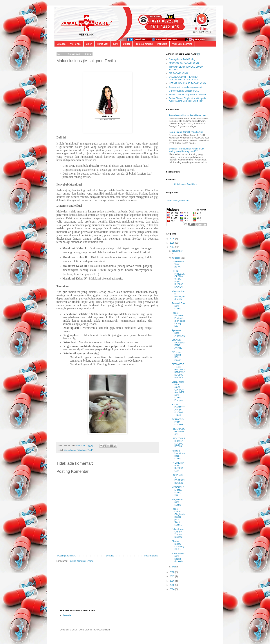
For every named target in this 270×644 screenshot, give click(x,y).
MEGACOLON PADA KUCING (184, 63)
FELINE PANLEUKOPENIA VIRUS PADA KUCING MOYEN (178, 279)
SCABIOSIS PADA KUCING (178, 422)
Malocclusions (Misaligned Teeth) (78, 450)
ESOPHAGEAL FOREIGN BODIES (178, 479)
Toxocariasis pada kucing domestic (186, 87)
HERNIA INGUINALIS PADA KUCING (187, 83)
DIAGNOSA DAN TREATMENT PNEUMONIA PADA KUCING (184, 78)
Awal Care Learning (182, 44)
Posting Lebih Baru (67, 556)
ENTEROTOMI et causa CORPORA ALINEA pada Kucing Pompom (178, 391)
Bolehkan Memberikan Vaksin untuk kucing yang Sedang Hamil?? (187, 150)
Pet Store (162, 44)
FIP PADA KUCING (179, 73)
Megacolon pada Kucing (177, 502)
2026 (172, 239)
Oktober (176, 258)
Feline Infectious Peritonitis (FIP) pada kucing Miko (178, 320)
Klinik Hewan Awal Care (185, 184)
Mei (174, 567)
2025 (172, 243)
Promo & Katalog (144, 44)
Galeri (89, 44)
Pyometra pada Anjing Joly (178, 333)
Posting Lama (151, 556)
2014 (172, 589)
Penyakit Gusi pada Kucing (178, 306)
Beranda (61, 44)
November (177, 251)
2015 (172, 585)
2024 (172, 247)
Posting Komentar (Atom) (81, 561)
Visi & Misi (76, 44)
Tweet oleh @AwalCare (178, 201)
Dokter (126, 44)
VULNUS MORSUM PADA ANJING (178, 344)
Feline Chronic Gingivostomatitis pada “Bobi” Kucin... (178, 517)
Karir (116, 44)
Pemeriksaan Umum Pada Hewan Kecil (188, 115)
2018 (172, 572)
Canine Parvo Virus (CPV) (178, 264)
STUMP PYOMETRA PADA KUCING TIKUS (178, 410)
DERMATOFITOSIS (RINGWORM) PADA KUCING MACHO (178, 371)
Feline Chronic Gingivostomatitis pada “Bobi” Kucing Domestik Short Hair (188, 100)
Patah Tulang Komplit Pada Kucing (186, 132)
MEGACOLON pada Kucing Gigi (178, 491)
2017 (172, 576)
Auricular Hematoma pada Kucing (178, 455)
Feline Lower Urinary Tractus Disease (187, 95)
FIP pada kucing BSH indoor (176, 356)
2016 (172, 581)
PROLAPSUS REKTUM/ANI (178, 432)
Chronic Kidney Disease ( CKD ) (185, 91)
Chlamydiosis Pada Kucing (182, 59)
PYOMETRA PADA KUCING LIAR (178, 467)
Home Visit (103, 44)
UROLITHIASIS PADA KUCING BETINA (178, 442)
